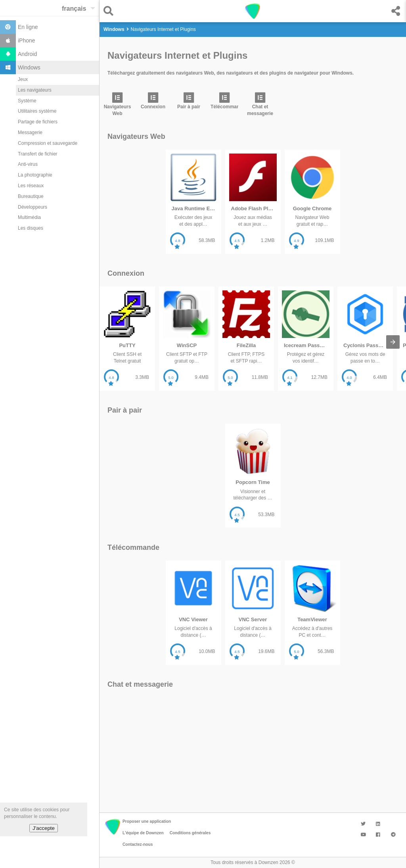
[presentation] (393, 342)
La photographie (35, 175)
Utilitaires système (37, 111)
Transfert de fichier (38, 154)
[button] (110, 11)
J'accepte (44, 828)
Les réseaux (31, 186)
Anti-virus (28, 164)
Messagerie (30, 133)
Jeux (23, 79)
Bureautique (31, 196)
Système (27, 101)
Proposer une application (147, 821)
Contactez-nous (138, 844)
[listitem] (117, 106)
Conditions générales (190, 833)
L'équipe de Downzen (143, 833)
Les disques (31, 228)
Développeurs (33, 207)
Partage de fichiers (38, 122)
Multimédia (29, 217)
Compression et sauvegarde (48, 143)
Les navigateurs (35, 90)
